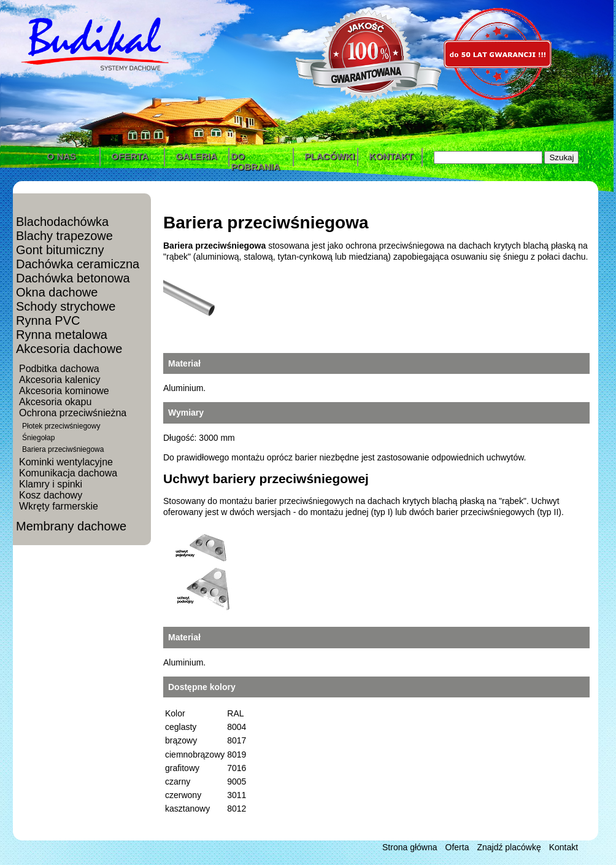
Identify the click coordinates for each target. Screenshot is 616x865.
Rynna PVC (48, 320)
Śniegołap (38, 438)
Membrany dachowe (71, 526)
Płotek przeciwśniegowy (61, 426)
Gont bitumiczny (60, 250)
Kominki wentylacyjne (66, 462)
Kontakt (564, 847)
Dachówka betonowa (73, 278)
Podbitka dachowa (59, 369)
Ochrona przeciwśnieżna (73, 413)
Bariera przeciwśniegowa (63, 449)
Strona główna (410, 847)
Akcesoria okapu (55, 402)
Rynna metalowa (62, 335)
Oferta (457, 847)
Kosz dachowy (51, 495)
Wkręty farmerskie (59, 506)
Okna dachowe (57, 292)
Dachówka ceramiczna (78, 264)
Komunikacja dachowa (68, 473)
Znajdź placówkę (509, 847)
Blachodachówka (62, 222)
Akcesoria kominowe (64, 391)
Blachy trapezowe (64, 236)
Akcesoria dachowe (69, 349)
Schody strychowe (66, 306)
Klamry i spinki (51, 484)
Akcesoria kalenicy (60, 380)
